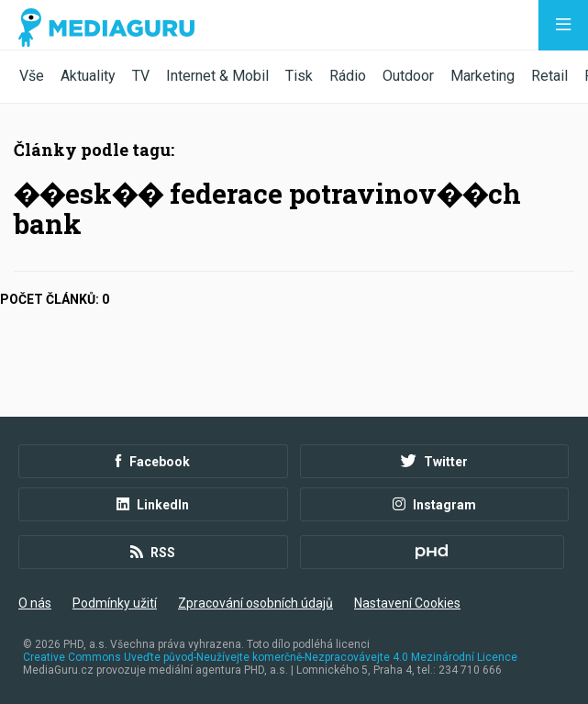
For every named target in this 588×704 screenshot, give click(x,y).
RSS (153, 553)
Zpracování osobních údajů (255, 603)
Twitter (434, 462)
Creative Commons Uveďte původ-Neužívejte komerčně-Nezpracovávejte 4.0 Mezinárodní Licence (270, 657)
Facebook (153, 462)
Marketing (483, 76)
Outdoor (408, 76)
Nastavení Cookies (407, 603)
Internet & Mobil (217, 76)
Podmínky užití (115, 603)
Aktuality (88, 76)
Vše (32, 76)
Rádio (348, 76)
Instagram (434, 505)
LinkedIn (153, 505)
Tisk (299, 76)
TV (141, 76)
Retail (549, 76)
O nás (35, 603)
